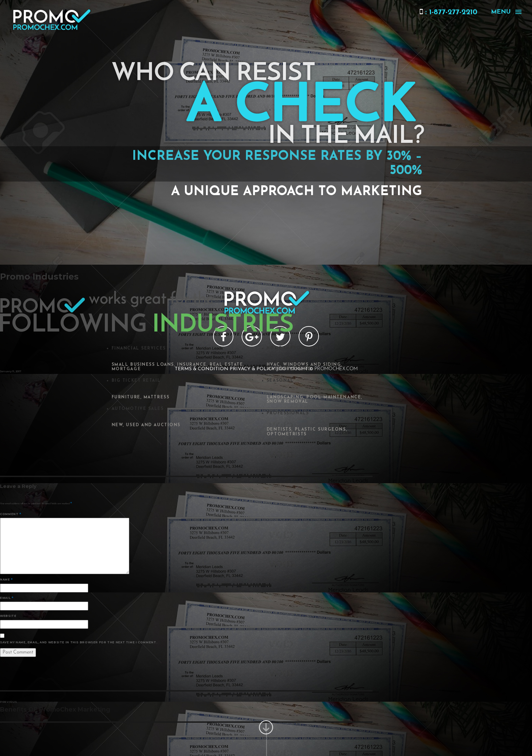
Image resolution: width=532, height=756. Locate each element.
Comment (11, 514)
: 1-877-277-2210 (449, 12)
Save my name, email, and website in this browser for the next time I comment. (79, 642)
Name (6, 580)
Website (8, 616)
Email (7, 598)
